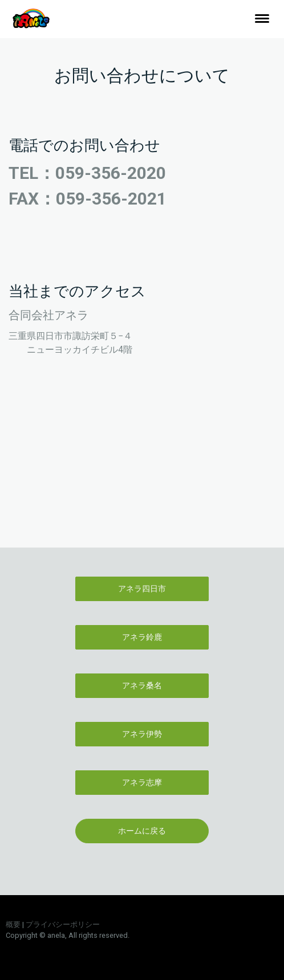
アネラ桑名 (142, 685)
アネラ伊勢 (142, 734)
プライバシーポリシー (63, 924)
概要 (13, 924)
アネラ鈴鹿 (142, 637)
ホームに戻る (142, 831)
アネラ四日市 (142, 589)
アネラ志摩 (142, 782)
